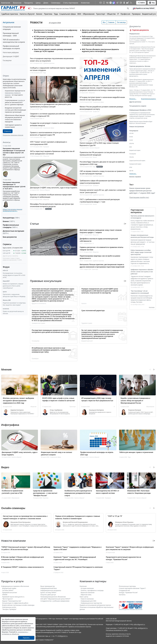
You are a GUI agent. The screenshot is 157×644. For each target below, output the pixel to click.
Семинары (56, 3)
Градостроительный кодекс (137, 163)
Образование (89, 14)
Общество (111, 14)
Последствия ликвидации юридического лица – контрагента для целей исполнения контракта (51, 331)
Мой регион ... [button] (133, 101)
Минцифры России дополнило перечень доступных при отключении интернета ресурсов (52, 205)
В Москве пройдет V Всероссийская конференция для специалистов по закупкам (23, 558)
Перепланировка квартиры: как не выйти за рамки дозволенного (100, 257)
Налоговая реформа (11, 52)
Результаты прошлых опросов (13, 135)
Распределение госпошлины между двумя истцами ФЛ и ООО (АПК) (14, 275)
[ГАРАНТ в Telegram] (117, 3)
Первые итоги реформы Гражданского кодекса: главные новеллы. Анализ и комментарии (78, 517)
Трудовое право (87, 323)
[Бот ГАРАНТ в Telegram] (121, 3)
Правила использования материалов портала (95, 605)
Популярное (134, 133)
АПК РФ (132, 146)
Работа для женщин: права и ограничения (136, 452)
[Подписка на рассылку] (101, 3)
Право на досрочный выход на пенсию (13, 312)
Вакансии (17, 3)
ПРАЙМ (5, 595)
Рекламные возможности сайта (117, 630)
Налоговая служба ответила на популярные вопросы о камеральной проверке (103, 44)
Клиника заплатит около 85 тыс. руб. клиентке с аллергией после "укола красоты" (103, 191)
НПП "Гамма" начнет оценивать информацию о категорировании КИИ (49, 143)
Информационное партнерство (91, 603)
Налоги (84, 303)
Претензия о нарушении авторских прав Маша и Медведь (14, 295)
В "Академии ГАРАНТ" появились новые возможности (22, 567)
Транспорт (101, 14)
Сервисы (7, 244)
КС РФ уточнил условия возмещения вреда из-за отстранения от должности (54, 38)
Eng (152, 3)
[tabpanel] (78, 40)
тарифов (21, 100)
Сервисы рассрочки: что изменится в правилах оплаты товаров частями (101, 248)
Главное (111, 22)
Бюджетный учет (149, 14)
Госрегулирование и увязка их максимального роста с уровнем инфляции (15, 102)
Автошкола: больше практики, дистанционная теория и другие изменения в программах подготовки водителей (102, 266)
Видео (5, 467)
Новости (36, 22)
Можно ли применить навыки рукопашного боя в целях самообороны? (13, 286)
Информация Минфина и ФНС (140, 112)
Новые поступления (137, 129)
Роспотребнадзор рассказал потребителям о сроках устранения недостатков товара (55, 44)
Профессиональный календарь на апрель (11, 47)
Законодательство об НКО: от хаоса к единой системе (108, 492)
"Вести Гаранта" (8, 599)
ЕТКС (131, 170)
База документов (10, 237)
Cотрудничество (124, 590)
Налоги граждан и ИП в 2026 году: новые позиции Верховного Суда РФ (99, 144)
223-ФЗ (131, 136)
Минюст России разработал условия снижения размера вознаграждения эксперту (101, 108)
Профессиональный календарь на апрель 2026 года (97, 453)
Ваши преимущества (48, 586)
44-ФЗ (131, 139)
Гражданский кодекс (135, 166)
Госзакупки (7, 60)
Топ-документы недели (138, 108)
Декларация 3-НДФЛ (11, 56)
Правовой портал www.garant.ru (13, 597)
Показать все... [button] (133, 176)
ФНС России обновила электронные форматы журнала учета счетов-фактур (100, 50)
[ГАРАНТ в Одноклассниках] (124, 3)
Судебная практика (10, 14)
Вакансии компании (88, 593)
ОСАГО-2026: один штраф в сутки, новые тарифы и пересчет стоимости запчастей (58, 399)
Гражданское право (38, 323)
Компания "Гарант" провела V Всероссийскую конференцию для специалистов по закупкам (130, 548)
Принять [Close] (26, 638)
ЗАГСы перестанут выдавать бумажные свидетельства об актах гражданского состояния (52, 152)
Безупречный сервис (9, 588)
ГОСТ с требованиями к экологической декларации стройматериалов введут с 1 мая (100, 201)
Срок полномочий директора (93, 310)
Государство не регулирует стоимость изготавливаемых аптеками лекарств (52, 124)
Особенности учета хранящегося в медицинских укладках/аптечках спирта (78, 493)
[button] (144, 8)
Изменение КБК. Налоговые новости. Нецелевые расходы (139, 492)
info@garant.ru (62, 636)
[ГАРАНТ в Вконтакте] (107, 3)
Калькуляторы (11, 218)
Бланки (9, 221)
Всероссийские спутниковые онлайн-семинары (18, 605)
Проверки (136, 14)
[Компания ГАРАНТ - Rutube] (128, 3)
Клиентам (85, 3)
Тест (131, 187)
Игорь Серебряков (56, 410)
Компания (6, 3)
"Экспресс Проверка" (9, 609)
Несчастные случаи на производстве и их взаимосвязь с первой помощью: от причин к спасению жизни (25, 517)
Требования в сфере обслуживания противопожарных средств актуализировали (101, 182)
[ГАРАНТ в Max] (114, 3)
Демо (46, 3)
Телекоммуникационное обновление (53, 597)
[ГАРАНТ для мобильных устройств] (104, 3)
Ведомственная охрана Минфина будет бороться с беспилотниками (141, 125)
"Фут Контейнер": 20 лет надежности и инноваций (140, 294)
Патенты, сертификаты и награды (92, 590)
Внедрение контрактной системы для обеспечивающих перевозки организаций (15, 110)
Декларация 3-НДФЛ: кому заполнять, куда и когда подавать (54, 188)
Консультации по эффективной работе (15, 603)
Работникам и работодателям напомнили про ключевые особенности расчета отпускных (101, 38)
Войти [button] (141, 3)
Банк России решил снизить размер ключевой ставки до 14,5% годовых (53, 50)
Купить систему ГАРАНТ (48, 593)
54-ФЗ (131, 143)
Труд (56, 14)
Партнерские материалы (137, 213)
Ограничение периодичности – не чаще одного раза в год (15, 94)
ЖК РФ (131, 173)
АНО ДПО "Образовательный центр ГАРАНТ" (56, 599)
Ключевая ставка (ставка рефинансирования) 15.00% (12, 259)
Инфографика (10, 425)
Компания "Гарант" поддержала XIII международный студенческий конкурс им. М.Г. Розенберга (75, 558)
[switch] (30, 8)
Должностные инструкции (13, 232)
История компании (87, 588)
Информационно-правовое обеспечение (15, 586)
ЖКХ (79, 14)
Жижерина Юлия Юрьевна (124, 522)
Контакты (122, 595)
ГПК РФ (131, 160)
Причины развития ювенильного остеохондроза (142, 219)
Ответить (8, 131)
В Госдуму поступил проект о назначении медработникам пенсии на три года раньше (102, 98)
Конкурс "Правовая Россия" (128, 593)
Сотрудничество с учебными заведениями (55, 601)
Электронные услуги (9, 607)
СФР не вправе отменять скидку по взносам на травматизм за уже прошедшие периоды (103, 172)
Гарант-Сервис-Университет (44, 640)
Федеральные (134, 36)
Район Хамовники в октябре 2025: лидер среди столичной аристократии (141, 255)
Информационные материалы (51, 590)
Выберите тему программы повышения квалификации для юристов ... (12, 210)
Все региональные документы (148, 101)
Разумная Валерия (135, 410)
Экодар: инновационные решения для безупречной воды (142, 239)
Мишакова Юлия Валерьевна (21, 522)
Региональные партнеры (127, 586)
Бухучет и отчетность (39, 303)
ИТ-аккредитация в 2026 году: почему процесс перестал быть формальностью (97, 399)
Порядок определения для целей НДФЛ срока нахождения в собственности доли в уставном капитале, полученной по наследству (100, 291)
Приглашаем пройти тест (139, 200)
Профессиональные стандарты (11, 226)
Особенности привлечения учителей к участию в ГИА (12, 492)
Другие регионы (135, 104)
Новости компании (87, 599)
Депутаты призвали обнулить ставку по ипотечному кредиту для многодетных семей (103, 31)
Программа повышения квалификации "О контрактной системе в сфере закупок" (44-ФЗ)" (14, 152)
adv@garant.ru (143, 628)
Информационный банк (49, 588)
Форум (6, 267)
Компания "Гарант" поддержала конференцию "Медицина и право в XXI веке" (78, 548)
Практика (48, 14)
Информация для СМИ (88, 601)
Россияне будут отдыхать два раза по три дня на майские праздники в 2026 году (102, 163)
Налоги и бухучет (27, 14)
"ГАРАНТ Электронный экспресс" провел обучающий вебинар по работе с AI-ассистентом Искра (26, 548)
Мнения (6, 369)
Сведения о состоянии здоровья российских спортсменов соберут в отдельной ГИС (53, 115)
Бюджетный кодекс (135, 153)
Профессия (125, 14)
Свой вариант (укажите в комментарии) (13, 126)
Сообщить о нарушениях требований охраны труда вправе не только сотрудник (53, 69)
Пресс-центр (84, 597)
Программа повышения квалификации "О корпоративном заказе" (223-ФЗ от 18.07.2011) (14, 186)
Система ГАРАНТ (8, 590)
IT (118, 14)
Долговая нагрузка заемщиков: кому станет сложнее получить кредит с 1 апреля (101, 231)
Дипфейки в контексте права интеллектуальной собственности (99, 240)
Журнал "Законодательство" (12, 601)
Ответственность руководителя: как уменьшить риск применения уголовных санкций (51, 105)
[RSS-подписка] (131, 3)
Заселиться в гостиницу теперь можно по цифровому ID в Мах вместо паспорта (56, 31)
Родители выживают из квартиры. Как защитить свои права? (14, 304)
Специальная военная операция (12, 28)
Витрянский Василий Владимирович (75, 522)
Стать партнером (71, 3)
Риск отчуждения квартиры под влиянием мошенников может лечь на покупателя (52, 60)
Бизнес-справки (135, 179)
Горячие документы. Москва (140, 69)
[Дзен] (111, 3)
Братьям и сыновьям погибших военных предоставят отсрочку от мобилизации (51, 196)
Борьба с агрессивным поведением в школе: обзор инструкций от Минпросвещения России (135, 401)
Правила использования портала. (80, 627)
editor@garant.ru (139, 624)
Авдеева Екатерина (17, 410)
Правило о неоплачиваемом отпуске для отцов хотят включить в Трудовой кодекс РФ (51, 134)
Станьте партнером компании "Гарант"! (132, 588)
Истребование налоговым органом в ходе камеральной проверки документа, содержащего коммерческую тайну (51, 350)
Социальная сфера (68, 14)
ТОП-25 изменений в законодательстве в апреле (14, 41)
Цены (38, 3)
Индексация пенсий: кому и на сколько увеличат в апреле (56, 453)
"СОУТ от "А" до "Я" (115, 516)
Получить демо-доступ (48, 595)
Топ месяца (121, 22)
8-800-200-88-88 (111, 619)
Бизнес (39, 14)
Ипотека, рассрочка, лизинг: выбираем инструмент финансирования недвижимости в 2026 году (18, 401)
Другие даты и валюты (10, 256)
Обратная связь (86, 595)
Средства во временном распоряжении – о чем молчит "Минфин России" (45, 493)
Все (104, 22)
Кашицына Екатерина (96, 410)
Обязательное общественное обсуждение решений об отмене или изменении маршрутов (15, 118)
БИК (131, 149)
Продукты (29, 3)
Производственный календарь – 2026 (11, 34)
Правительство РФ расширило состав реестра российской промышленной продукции (102, 154)
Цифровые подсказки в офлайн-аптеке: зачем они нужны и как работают (142, 274)
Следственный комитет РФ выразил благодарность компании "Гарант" (78, 568)
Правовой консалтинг (10, 593)
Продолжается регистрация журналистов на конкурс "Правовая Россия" (123, 558)
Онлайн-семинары (13, 508)
